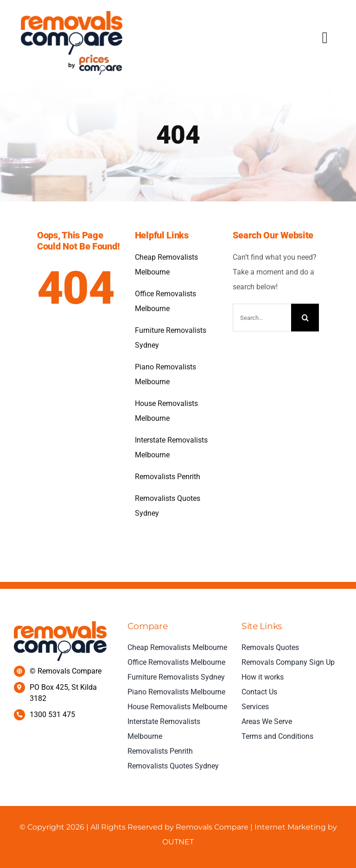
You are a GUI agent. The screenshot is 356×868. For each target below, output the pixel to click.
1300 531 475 (52, 715)
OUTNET (178, 842)
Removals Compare (212, 827)
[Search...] (262, 318)
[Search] (305, 318)
